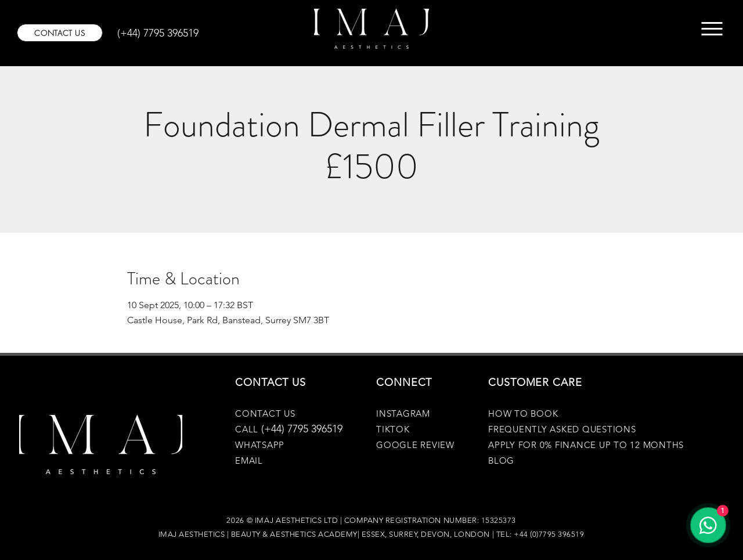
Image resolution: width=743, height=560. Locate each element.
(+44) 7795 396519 (302, 429)
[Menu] (712, 29)
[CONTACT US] (60, 33)
